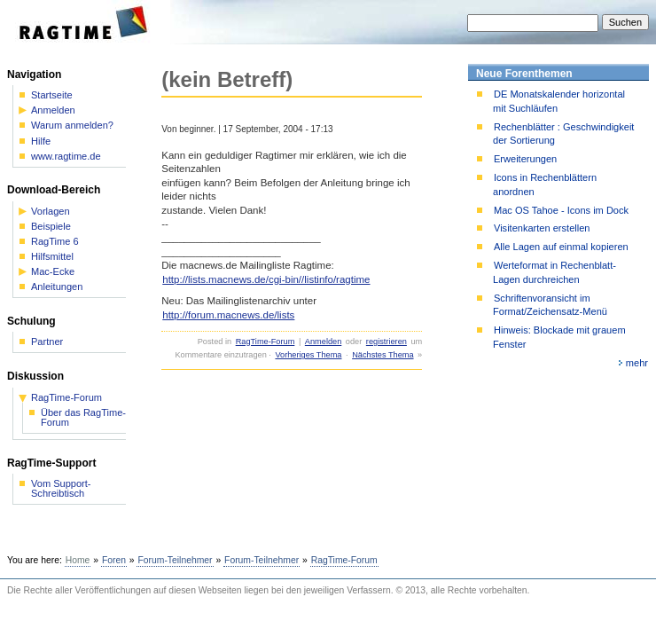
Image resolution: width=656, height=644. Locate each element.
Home (78, 560)
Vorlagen (51, 212)
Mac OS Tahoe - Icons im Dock (561, 210)
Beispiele (51, 227)
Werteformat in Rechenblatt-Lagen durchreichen (554, 272)
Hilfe (41, 141)
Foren (114, 560)
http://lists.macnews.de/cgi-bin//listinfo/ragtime (266, 279)
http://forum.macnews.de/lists (228, 315)
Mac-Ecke (53, 272)
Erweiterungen (525, 159)
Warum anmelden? (72, 126)
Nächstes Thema (383, 355)
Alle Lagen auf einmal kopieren (561, 247)
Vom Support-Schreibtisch (61, 489)
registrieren (387, 342)
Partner (47, 342)
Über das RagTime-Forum (83, 418)
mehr (637, 363)
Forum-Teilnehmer (175, 560)
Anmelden (323, 342)
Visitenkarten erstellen (542, 228)
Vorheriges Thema (308, 355)
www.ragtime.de (66, 157)
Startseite (52, 95)
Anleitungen (57, 287)
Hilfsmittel (52, 257)
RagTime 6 (55, 242)
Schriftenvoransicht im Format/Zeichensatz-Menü (550, 305)
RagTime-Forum (266, 342)
